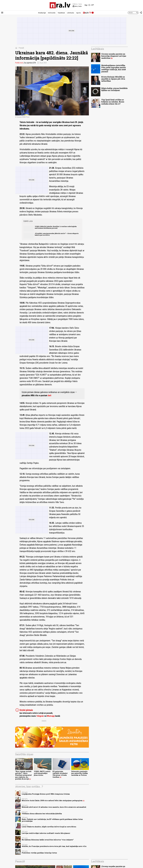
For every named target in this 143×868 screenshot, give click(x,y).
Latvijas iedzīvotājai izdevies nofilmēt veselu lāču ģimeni (46, 833)
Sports (79, 13)
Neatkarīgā (42, 13)
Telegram (40, 716)
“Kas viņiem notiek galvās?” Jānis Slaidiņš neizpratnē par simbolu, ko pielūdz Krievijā (23, 775)
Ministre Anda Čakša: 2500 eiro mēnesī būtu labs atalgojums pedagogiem (52, 800)
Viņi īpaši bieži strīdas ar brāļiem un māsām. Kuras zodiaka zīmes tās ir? (113, 102)
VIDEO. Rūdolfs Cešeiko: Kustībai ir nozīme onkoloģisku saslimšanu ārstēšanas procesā (56, 227)
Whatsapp (51, 716)
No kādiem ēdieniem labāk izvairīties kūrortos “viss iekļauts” (48, 840)
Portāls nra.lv (19, 63)
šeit (50, 395)
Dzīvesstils (52, 13)
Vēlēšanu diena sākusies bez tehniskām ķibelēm (42, 814)
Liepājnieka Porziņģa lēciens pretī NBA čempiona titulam (46, 794)
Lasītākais (98, 49)
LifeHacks (71, 13)
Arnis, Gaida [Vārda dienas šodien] (77, 6)
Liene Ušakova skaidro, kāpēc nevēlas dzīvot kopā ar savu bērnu (49, 827)
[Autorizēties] (141, 13)
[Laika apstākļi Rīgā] (89, 5)
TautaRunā (61, 13)
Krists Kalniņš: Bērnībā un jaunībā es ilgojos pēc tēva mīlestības (113, 79)
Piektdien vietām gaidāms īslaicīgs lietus (39, 853)
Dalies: (44, 721)
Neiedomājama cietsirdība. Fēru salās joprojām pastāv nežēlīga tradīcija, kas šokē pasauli (114, 68)
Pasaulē (21, 48)
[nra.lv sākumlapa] (60, 5)
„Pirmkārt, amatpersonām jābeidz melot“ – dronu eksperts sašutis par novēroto (57, 234)
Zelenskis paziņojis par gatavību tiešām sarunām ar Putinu (80, 773)
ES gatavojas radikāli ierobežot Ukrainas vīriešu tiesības (60, 774)
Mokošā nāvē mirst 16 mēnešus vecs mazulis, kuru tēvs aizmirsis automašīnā (54, 807)
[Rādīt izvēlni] (2, 13)
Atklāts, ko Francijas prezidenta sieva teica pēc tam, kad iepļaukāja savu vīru (54, 846)
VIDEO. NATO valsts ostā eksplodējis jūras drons (42, 773)
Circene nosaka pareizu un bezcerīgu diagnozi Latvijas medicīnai (114, 56)
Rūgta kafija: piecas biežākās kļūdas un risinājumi (114, 89)
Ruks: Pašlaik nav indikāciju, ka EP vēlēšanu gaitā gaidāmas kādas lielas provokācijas (52, 820)
